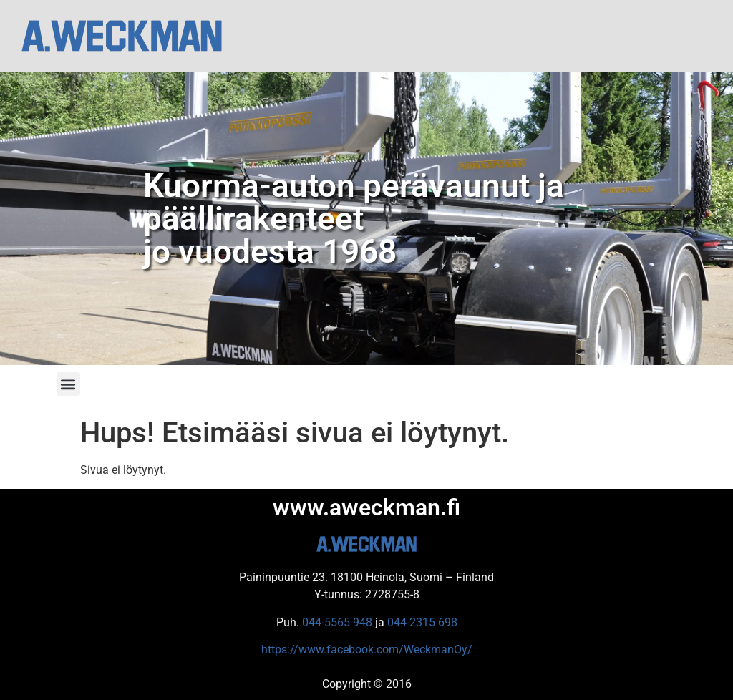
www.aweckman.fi (366, 507)
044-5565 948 (337, 622)
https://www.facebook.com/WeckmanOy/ (367, 650)
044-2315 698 (422, 622)
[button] (68, 384)
